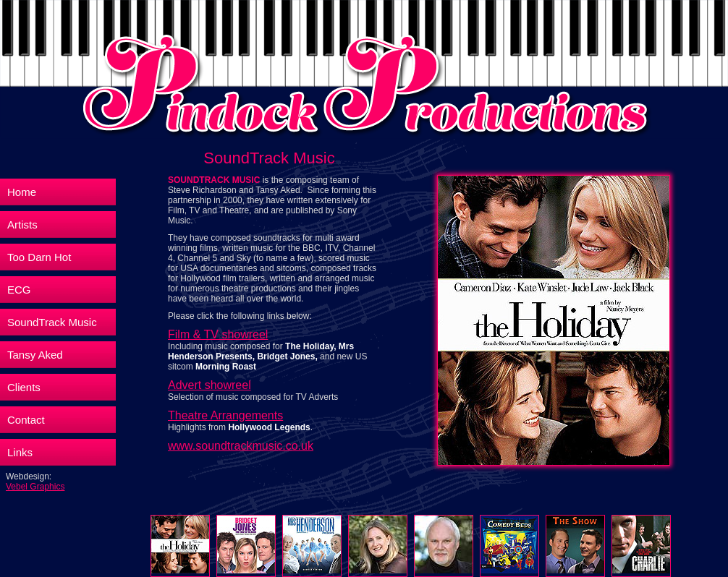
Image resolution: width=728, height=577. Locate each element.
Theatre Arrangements (225, 415)
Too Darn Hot (39, 257)
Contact (26, 420)
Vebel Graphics (35, 487)
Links (20, 452)
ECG (19, 290)
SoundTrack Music (52, 322)
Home (22, 192)
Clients (24, 387)
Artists (22, 225)
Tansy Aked (35, 355)
